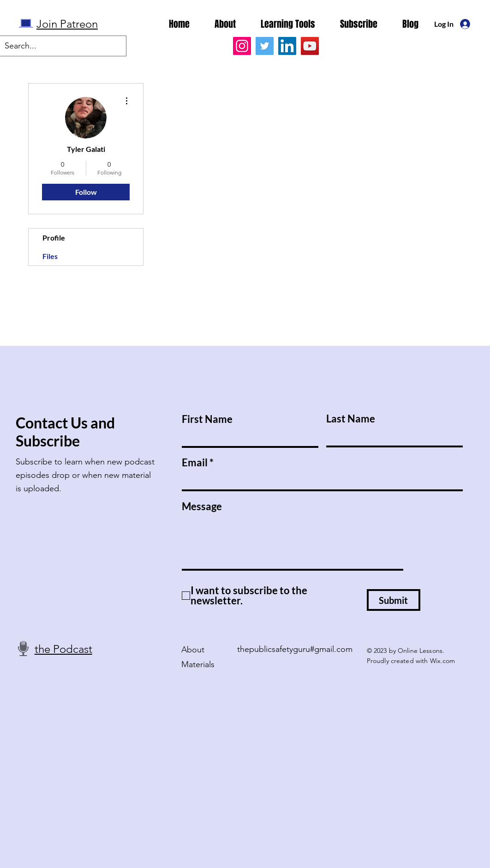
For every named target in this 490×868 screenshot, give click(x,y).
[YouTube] (310, 46)
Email (195, 463)
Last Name (351, 419)
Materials (198, 664)
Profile (54, 238)
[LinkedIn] (287, 46)
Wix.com (443, 661)
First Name (207, 419)
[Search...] (56, 46)
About (193, 650)
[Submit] (394, 600)
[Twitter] (265, 46)
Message (202, 506)
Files (50, 256)
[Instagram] (242, 46)
